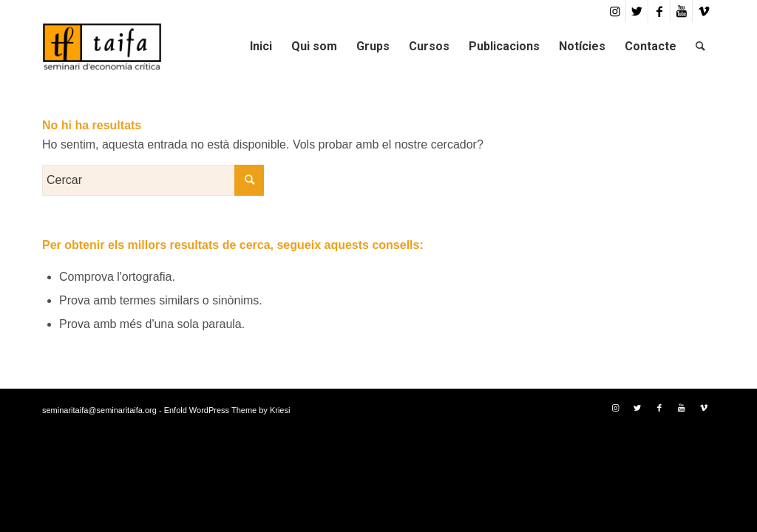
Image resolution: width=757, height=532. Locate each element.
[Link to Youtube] (681, 11)
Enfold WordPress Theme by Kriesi (227, 410)
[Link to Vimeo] (704, 11)
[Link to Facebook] (659, 11)
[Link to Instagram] (615, 11)
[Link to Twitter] (637, 11)
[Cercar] (700, 46)
